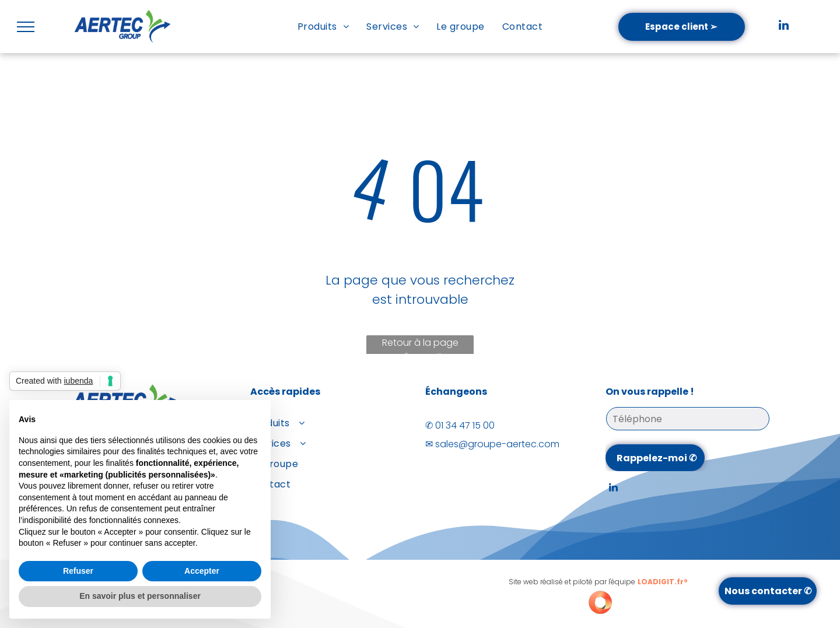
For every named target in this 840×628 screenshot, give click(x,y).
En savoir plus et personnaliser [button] (140, 596)
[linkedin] (783, 27)
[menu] (26, 27)
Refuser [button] (78, 571)
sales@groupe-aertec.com (497, 444)
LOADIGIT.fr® (663, 582)
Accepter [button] (202, 571)
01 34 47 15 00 (465, 425)
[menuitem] (323, 27)
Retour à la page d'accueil (420, 346)
